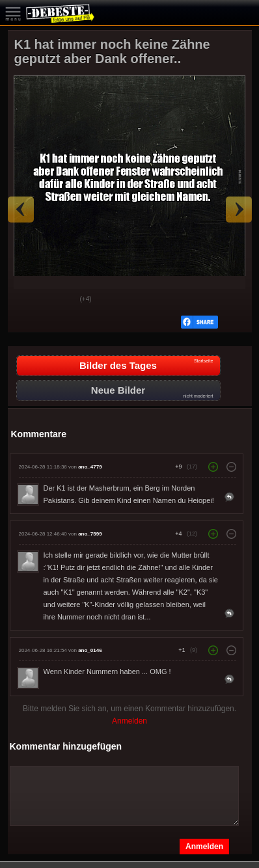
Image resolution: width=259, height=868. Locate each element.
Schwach (61, 300)
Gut (28, 300)
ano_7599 (90, 534)
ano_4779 (90, 467)
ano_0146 (90, 650)
